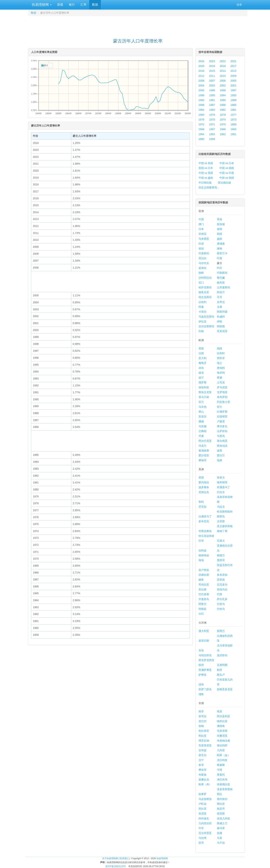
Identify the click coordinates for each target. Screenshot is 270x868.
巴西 (220, 594)
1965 (233, 129)
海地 (201, 560)
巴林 (201, 331)
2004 (201, 86)
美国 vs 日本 (206, 168)
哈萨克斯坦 (205, 287)
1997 (233, 90)
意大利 (202, 358)
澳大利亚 (204, 631)
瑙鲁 (201, 694)
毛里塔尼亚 (205, 745)
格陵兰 (221, 555)
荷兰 (220, 407)
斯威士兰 (222, 823)
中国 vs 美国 (206, 163)
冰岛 (201, 368)
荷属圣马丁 (223, 487)
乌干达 (221, 843)
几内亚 (221, 750)
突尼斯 (221, 814)
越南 (220, 239)
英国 (201, 348)
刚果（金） (223, 755)
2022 (223, 61)
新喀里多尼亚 (225, 689)
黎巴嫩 (221, 278)
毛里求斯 (222, 731)
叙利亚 (221, 283)
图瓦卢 (221, 675)
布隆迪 (202, 775)
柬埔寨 (221, 244)
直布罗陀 (222, 397)
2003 (212, 86)
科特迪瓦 (204, 818)
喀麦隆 (221, 765)
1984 (201, 110)
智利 (201, 502)
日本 (201, 229)
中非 (201, 828)
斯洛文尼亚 (205, 392)
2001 (233, 86)
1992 (201, 100)
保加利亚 (204, 387)
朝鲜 (201, 273)
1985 (233, 105)
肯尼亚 (202, 814)
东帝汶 (221, 302)
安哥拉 (202, 716)
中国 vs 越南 (206, 178)
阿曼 (201, 307)
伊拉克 (202, 321)
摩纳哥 (202, 460)
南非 (201, 711)
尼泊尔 (202, 258)
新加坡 (221, 224)
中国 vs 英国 (206, 173)
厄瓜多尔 (222, 585)
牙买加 (202, 507)
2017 (233, 66)
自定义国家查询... (209, 187)
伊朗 (220, 321)
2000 (201, 90)
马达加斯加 (205, 799)
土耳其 (221, 382)
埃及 (220, 711)
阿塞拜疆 (222, 312)
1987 (212, 105)
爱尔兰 (221, 455)
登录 (239, 5)
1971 (212, 124)
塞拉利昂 (222, 745)
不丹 (220, 297)
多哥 (201, 765)
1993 (233, 95)
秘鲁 (201, 580)
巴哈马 (221, 609)
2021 (233, 61)
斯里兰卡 (222, 253)
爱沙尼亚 (204, 455)
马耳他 (202, 407)
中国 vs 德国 (227, 168)
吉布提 (202, 750)
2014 (223, 71)
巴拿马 (221, 604)
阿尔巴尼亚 (205, 441)
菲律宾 (202, 234)
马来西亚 (204, 239)
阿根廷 (202, 609)
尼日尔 (202, 721)
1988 (201, 105)
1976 (201, 120)
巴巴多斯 (204, 594)
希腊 (220, 378)
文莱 (220, 307)
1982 (223, 110)
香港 (220, 219)
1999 (212, 90)
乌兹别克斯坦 (206, 317)
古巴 (201, 614)
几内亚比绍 (205, 823)
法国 (201, 353)
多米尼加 (222, 575)
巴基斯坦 (204, 253)
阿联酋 (221, 326)
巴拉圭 (221, 492)
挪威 (201, 421)
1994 (223, 95)
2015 (212, 71)
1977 (233, 115)
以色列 (202, 302)
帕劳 (220, 670)
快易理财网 (41, 5)
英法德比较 (224, 183)
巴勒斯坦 (222, 273)
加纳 (201, 726)
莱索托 (221, 775)
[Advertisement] (138, 25)
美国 (201, 478)
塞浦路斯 (204, 451)
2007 (212, 81)
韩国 (220, 234)
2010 (223, 76)
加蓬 (220, 833)
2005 (233, 81)
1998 (223, 90)
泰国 (220, 229)
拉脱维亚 (222, 417)
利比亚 (202, 736)
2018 (223, 66)
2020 (201, 66)
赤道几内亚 (223, 818)
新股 (60, 5)
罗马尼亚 (222, 387)
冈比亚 (202, 809)
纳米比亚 (222, 721)
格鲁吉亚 (204, 292)
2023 (212, 61)
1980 (201, 115)
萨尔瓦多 (222, 599)
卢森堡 (221, 421)
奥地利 (221, 368)
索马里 (221, 828)
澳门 (201, 224)
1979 (212, 115)
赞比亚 (221, 804)
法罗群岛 (222, 431)
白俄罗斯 (222, 412)
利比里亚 (204, 731)
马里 (220, 838)
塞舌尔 (202, 755)
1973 (233, 120)
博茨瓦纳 (204, 741)
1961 (233, 134)
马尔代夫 (204, 263)
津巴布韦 (222, 779)
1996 (201, 95)
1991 (212, 100)
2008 (201, 81)
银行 (72, 5)
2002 (223, 86)
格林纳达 (204, 555)
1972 (201, 124)
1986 (223, 105)
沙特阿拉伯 (205, 278)
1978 (223, 115)
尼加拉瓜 (204, 492)
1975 (212, 120)
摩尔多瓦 (222, 426)
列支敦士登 (223, 402)
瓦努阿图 (222, 665)
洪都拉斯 (204, 575)
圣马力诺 (204, 397)
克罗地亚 (222, 392)
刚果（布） (205, 784)
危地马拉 (222, 589)
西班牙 (221, 358)
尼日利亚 (222, 760)
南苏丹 (221, 809)
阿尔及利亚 (223, 716)
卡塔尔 (202, 312)
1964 (201, 134)
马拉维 (202, 838)
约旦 (220, 268)
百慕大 (221, 541)
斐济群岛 (222, 655)
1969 (233, 124)
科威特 (221, 317)
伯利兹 (202, 550)
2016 (201, 71)
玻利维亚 (222, 482)
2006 (223, 81)
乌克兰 (202, 446)
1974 (223, 120)
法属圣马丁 (205, 516)
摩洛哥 (202, 770)
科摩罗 (202, 794)
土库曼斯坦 (223, 287)
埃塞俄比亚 (223, 784)
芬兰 (201, 402)
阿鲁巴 (202, 604)
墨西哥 (221, 560)
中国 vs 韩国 (227, 178)
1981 (233, 110)
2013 (233, 71)
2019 (212, 66)
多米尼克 (204, 521)
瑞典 (220, 460)
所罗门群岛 (205, 689)
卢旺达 (202, 804)
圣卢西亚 (204, 570)
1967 (212, 129)
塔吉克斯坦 (205, 297)
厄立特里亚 (205, 833)
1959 (212, 139)
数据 (95, 5)
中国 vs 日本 (227, 163)
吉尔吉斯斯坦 (206, 326)
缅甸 (220, 248)
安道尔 (202, 417)
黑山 (201, 412)
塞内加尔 (222, 799)
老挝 (201, 248)
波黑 (220, 451)
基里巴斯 (204, 641)
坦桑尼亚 (222, 736)
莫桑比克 (204, 779)
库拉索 (202, 589)
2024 (201, 61)
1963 (212, 134)
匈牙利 (221, 373)
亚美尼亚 (222, 331)
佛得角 (221, 726)
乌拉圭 (221, 507)
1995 (212, 95)
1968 (201, 129)
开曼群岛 (204, 599)
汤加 (201, 684)
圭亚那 (221, 521)
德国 (220, 348)
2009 (233, 76)
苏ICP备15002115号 (116, 866)
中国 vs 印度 (227, 173)
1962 (223, 134)
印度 (220, 258)
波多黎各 (204, 487)
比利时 (221, 353)
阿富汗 (221, 292)
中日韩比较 (205, 183)
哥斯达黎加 (205, 531)
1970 (223, 124)
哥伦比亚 (204, 585)
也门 (201, 283)
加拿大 (221, 478)
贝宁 (201, 760)
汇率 (83, 5)
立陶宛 (202, 431)
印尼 (201, 244)
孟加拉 (202, 268)
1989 (233, 100)
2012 (201, 76)
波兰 (201, 378)
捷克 (201, 373)
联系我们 (124, 858)
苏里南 (221, 580)
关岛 (201, 650)
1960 (201, 139)
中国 (201, 219)
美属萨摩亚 (205, 670)
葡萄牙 (202, 363)
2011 (212, 76)
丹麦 (201, 436)
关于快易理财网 (110, 858)
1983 (212, 110)
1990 (223, 100)
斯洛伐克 (222, 446)
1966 (223, 129)
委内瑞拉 (204, 482)
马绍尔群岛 (205, 655)
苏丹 (201, 843)
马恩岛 (221, 436)
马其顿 (202, 426)
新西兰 (221, 631)
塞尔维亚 (222, 441)
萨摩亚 (202, 675)
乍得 (220, 770)
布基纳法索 (223, 741)
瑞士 (220, 363)
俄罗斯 (202, 382)
